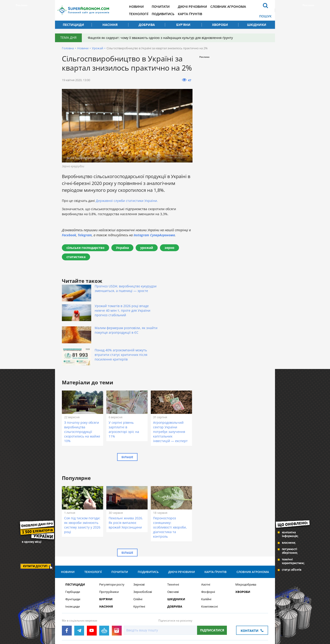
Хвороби (220, 25)
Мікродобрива (246, 545)
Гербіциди (73, 552)
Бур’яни (183, 25)
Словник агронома (235, 7)
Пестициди (73, 25)
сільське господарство (85, 248)
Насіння (110, 25)
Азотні (206, 545)
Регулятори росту (112, 545)
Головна (68, 48)
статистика (76, 257)
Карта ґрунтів (196, 14)
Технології (143, 14)
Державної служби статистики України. (127, 201)
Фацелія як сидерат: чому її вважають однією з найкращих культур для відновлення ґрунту (161, 38)
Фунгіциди (73, 560)
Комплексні (209, 567)
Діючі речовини (199, 7)
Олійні (138, 560)
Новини (140, 7)
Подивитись (168, 14)
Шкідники (257, 25)
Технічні (173, 545)
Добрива (147, 25)
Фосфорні (208, 552)
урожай (147, 248)
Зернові (139, 545)
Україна (122, 248)
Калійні (206, 560)
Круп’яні (139, 567)
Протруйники (109, 552)
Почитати (166, 7)
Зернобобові (143, 552)
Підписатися (212, 591)
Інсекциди (73, 567)
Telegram (85, 235)
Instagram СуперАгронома (154, 235)
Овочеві (173, 552)
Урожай (98, 48)
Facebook (69, 235)
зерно (169, 248)
